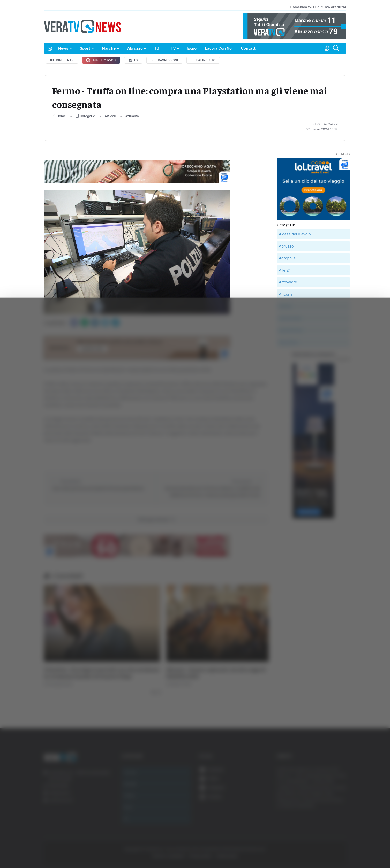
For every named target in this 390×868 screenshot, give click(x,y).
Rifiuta (338, 817)
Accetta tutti (338, 784)
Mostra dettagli (282, 850)
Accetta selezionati (337, 801)
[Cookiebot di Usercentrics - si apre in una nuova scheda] (44, 850)
